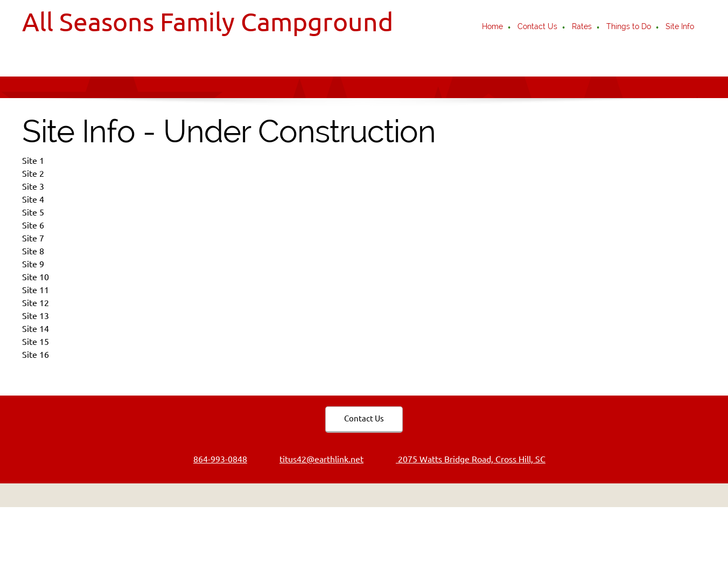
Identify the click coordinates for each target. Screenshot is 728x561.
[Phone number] (215, 459)
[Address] (465, 459)
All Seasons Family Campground (208, 22)
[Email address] (316, 459)
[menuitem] (493, 27)
